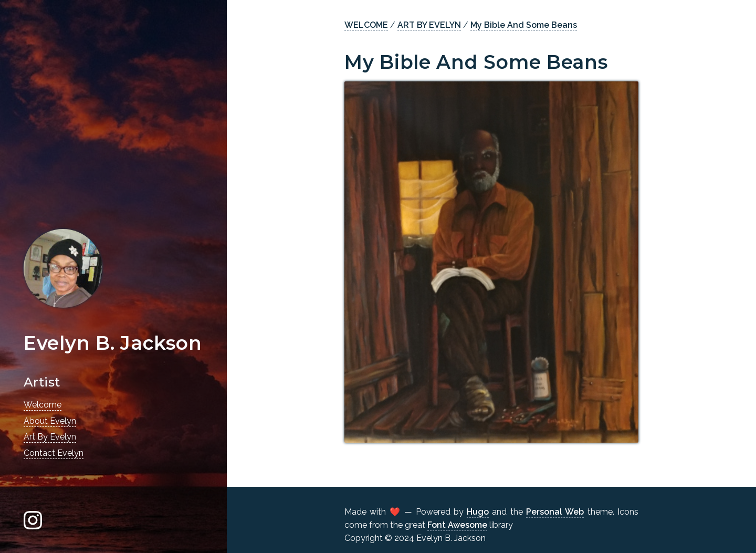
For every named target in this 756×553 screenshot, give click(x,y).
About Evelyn (50, 421)
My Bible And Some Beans (524, 25)
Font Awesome (457, 525)
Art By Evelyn (50, 437)
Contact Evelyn (54, 453)
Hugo (478, 512)
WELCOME (366, 25)
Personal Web (555, 512)
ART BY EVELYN (429, 25)
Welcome (43, 405)
